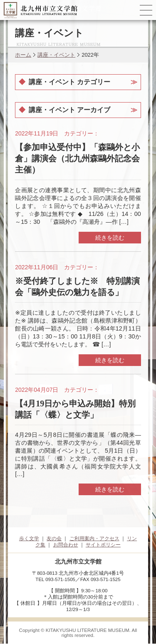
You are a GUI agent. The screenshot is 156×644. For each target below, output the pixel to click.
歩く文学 (29, 539)
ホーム (23, 55)
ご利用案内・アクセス (94, 539)
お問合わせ (66, 545)
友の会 (54, 539)
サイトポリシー (103, 545)
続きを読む (110, 238)
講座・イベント (56, 55)
